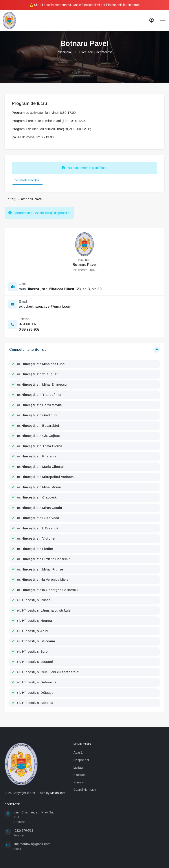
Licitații (78, 768)
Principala (64, 52)
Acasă (78, 752)
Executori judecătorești (96, 52)
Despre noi (81, 760)
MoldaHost (58, 793)
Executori (80, 775)
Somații (79, 782)
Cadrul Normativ (85, 790)
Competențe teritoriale (28, 350)
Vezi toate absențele (28, 180)
